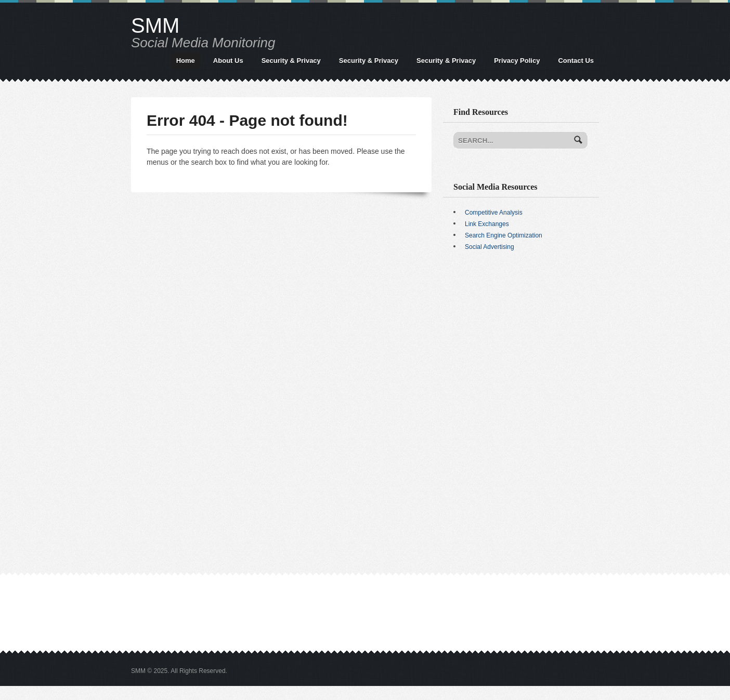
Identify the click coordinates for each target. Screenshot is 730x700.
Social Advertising (490, 247)
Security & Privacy (291, 61)
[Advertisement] (521, 340)
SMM (155, 25)
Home (186, 61)
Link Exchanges (487, 224)
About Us (228, 61)
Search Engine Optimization (504, 235)
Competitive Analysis (494, 213)
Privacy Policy (517, 61)
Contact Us (576, 61)
